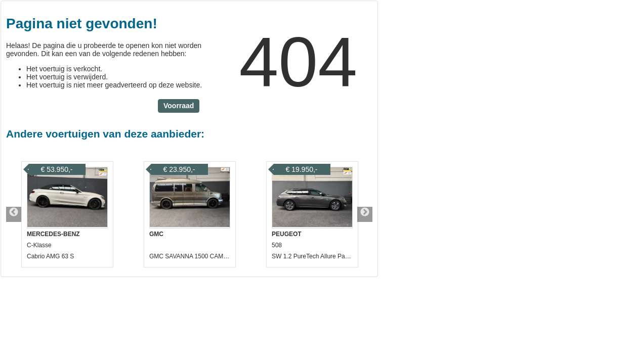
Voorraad (179, 106)
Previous (14, 214)
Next (365, 214)
